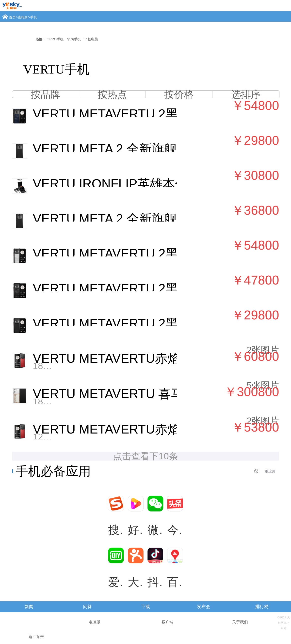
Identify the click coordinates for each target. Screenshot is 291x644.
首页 (12, 17)
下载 (145, 607)
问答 (87, 607)
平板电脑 (91, 39)
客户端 (167, 622)
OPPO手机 (55, 39)
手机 (33, 17)
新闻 (29, 607)
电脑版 (95, 622)
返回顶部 (36, 637)
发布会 (204, 607)
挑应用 (270, 471)
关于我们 (240, 622)
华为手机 (74, 39)
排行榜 (262, 607)
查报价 (23, 17)
